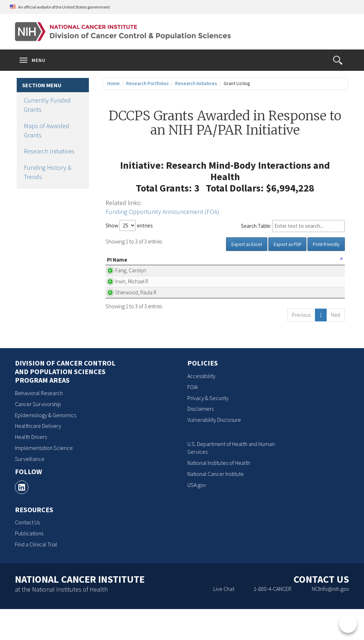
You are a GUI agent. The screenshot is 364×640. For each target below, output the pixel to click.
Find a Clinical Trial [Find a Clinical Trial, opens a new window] (36, 575)
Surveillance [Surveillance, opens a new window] (30, 490)
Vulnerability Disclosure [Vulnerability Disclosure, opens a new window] (214, 451)
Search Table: (293, 226)
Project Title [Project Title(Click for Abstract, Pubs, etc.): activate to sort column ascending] (234, 264)
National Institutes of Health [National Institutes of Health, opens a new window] (219, 494)
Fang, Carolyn (122, 282)
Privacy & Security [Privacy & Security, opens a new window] (208, 429)
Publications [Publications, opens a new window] (29, 565)
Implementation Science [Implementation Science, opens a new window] (44, 479)
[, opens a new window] (22, 518)
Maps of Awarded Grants (47, 130)
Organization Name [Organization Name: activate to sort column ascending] (166, 264)
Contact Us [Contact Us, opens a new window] (27, 554)
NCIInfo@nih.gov (330, 620)
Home (114, 83)
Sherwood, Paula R (119, 320)
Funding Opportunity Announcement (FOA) (162, 212)
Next (336, 346)
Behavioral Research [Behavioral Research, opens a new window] (39, 424)
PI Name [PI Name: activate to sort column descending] (117, 264)
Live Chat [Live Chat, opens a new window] (224, 620)
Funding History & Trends (48, 172)
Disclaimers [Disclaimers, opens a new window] (200, 440)
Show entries (129, 225)
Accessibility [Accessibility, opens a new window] (201, 407)
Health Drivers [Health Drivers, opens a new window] (31, 468)
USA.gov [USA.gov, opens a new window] (197, 516)
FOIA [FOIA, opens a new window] (192, 418)
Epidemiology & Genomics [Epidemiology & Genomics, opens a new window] (45, 446)
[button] (338, 60)
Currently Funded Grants (47, 105)
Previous (301, 346)
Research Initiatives (49, 151)
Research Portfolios (148, 83)
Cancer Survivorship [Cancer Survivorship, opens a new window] (38, 435)
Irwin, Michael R (122, 301)
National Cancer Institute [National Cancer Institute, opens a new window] (216, 505)
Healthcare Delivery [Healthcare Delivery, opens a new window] (38, 457)
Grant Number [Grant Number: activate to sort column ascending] (315, 264)
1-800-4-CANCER (272, 620)
